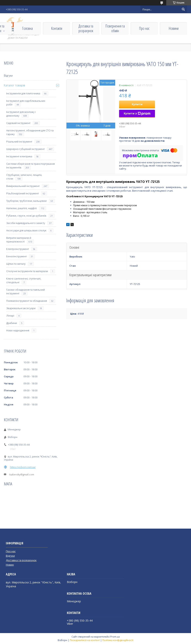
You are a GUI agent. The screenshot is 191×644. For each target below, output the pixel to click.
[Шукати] (183, 9)
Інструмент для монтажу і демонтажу (21, 114)
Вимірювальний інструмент (23, 186)
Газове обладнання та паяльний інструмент (26, 291)
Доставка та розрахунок (86, 28)
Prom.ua (115, 637)
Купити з (137, 113)
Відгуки (8, 76)
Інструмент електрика (19, 156)
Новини (174, 28)
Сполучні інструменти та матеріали (27, 271)
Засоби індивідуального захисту (26, 223)
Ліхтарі (10, 316)
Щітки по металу (16, 264)
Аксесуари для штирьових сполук (26, 230)
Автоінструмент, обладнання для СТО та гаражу (30, 132)
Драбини (12, 323)
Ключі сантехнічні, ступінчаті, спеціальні (24, 280)
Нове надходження (18, 330)
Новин (10, 565)
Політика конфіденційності (118, 640)
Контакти (57, 28)
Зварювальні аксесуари (21, 308)
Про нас (144, 28)
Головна (27, 28)
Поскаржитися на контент (85, 640)
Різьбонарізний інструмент (23, 193)
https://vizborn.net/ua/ (23, 467)
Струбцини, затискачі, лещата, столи (24, 177)
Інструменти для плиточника (23, 93)
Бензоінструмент (16, 256)
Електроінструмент (18, 249)
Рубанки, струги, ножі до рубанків (26, 216)
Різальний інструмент (19, 142)
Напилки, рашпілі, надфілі (21, 208)
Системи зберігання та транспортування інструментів (31, 166)
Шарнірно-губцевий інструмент (25, 149)
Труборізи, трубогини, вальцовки (26, 201)
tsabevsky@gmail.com (22, 474)
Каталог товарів (15, 85)
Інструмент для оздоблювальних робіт (26, 103)
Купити (137, 104)
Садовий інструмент (18, 123)
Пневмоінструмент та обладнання (27, 301)
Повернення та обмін (115, 28)
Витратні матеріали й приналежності (19, 240)
